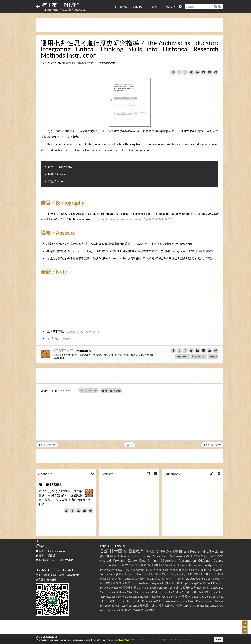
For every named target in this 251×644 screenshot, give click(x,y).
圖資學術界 (129, 588)
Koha (121, 601)
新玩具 (219, 565)
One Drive (93, 332)
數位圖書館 (147, 610)
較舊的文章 (212, 445)
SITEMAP (138, 6)
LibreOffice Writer (159, 574)
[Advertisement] (130, 25)
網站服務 (156, 570)
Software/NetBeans (149, 596)
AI (201, 583)
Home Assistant (141, 583)
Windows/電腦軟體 (146, 579)
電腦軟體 (136, 551)
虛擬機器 (141, 565)
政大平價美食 (133, 610)
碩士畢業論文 (214, 556)
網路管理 (113, 556)
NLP (102, 596)
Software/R (147, 592)
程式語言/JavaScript (136, 570)
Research (218, 583)
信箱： (51, 551)
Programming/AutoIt (162, 583)
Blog (207, 596)
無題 (217, 579)
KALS (103, 601)
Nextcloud (133, 601)
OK (218, 639)
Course (218, 560)
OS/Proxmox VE (179, 556)
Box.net (66, 339)
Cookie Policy (124, 640)
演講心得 (117, 579)
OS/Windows (169, 565)
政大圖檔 (152, 551)
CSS (213, 596)
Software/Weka (110, 565)
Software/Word (166, 588)
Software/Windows (111, 570)
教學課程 (145, 605)
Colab (220, 596)
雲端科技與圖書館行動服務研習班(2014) (196, 570)
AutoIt (141, 588)
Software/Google (128, 596)
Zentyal (173, 596)
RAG (177, 583)
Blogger (184, 551)
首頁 (130, 445)
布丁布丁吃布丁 (63, 350)
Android (105, 560)
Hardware (151, 588)
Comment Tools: (49, 391)
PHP (174, 579)
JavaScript (128, 556)
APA (201, 596)
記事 (147, 556)
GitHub (208, 574)
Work (165, 596)
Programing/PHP (152, 601)
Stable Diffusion (130, 605)
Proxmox (119, 560)
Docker (107, 579)
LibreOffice (217, 592)
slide (166, 570)
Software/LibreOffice (136, 574)
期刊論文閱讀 (68, 63)
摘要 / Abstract (58, 174)
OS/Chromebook (199, 605)
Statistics (129, 579)
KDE (112, 601)
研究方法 (128, 565)
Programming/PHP (181, 574)
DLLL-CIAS (154, 565)
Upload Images (89, 390)
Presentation (187, 560)
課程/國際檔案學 (186, 588)
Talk (164, 556)
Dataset (208, 583)
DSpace (156, 556)
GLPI (186, 605)
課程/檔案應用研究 (86, 63)
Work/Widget (205, 565)
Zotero (132, 560)
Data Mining (148, 560)
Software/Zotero (187, 565)
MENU (170, 6)
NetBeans (111, 596)
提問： (45, 555)
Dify (208, 592)
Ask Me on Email (113, 391)
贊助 (213, 356)
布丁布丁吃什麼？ (61, 4)
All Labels (117, 546)
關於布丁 (182, 356)
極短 (202, 592)
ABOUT (154, 6)
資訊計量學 (165, 579)
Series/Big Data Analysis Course (196, 579)
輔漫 (179, 605)
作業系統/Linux (188, 596)
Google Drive (75, 332)
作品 (103, 556)
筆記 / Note (55, 181)
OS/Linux (205, 560)
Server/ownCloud (110, 605)
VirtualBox (192, 592)
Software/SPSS (116, 610)
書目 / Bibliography (60, 167)
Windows (116, 588)
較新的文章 (47, 445)
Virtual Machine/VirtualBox (170, 592)
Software (105, 588)
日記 (104, 551)
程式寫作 (197, 556)
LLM (200, 588)
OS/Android (168, 560)
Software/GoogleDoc (112, 574)
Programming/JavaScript (207, 551)
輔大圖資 (118, 551)
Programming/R (190, 583)
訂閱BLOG (199, 356)
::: (115, 6)
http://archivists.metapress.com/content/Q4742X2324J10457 (132, 219)
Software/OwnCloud (128, 592)
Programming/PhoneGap (179, 601)
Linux (139, 556)
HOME (123, 6)
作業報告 (198, 574)
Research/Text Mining (210, 601)
